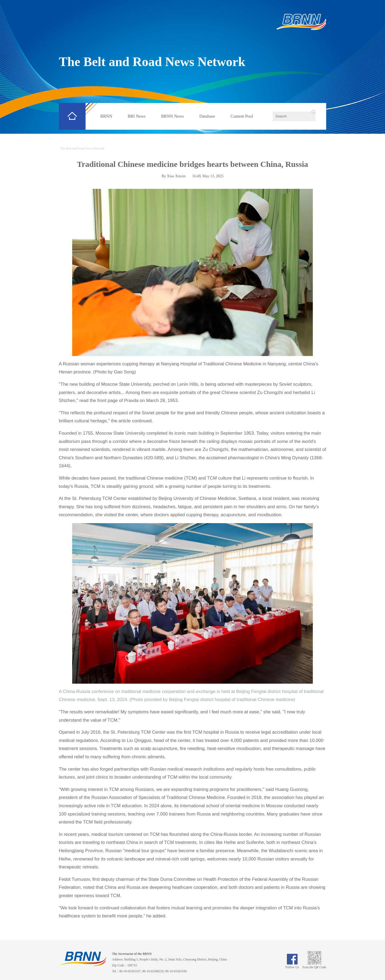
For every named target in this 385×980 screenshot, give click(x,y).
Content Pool (242, 116)
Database (207, 116)
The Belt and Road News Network (152, 62)
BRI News (136, 116)
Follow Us (292, 965)
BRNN (106, 116)
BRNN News (173, 116)
